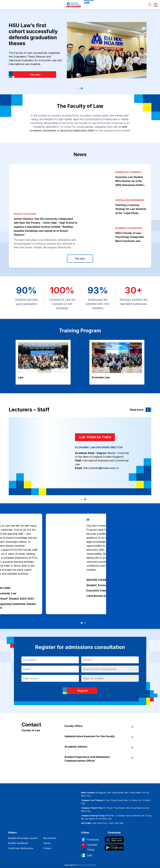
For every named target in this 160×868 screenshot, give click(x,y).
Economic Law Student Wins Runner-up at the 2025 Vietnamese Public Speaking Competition (129, 181)
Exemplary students (128, 172)
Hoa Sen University (86, 865)
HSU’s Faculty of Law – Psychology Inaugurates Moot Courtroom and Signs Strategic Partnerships (130, 237)
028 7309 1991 (116, 823)
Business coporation (129, 228)
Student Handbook (18, 843)
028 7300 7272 (100, 823)
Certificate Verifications (21, 848)
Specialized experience (130, 200)
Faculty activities (25, 214)
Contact (47, 848)
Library (47, 843)
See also (80, 259)
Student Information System (23, 838)
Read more (141, 410)
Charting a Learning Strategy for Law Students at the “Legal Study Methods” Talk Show (131, 209)
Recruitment (50, 838)
